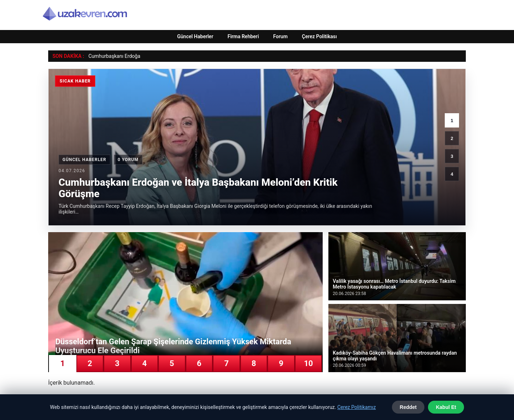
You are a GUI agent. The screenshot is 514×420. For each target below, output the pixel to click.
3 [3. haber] (452, 156)
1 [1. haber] (452, 121)
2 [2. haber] (452, 138)
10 (308, 363)
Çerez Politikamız (357, 407)
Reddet (408, 407)
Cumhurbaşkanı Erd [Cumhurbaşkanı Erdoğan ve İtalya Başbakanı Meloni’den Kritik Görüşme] (110, 56)
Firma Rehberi (243, 36)
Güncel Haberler (195, 36)
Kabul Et (446, 407)
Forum (280, 36)
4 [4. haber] (452, 174)
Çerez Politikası (319, 36)
